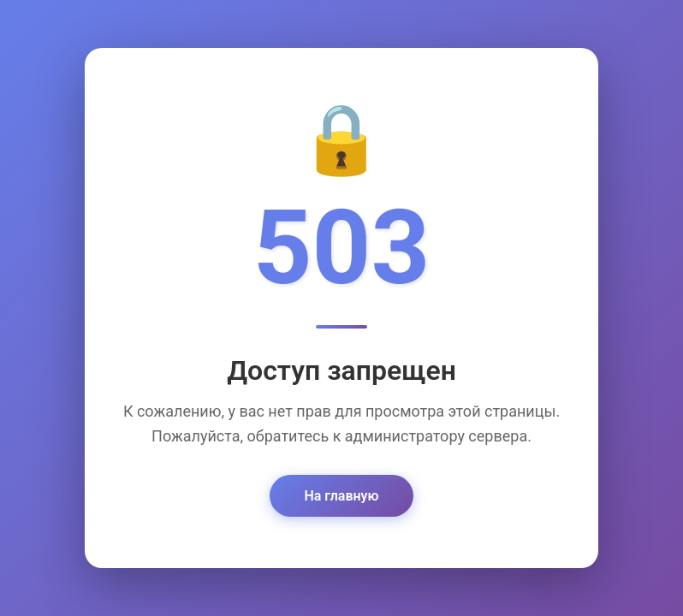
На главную (341, 497)
